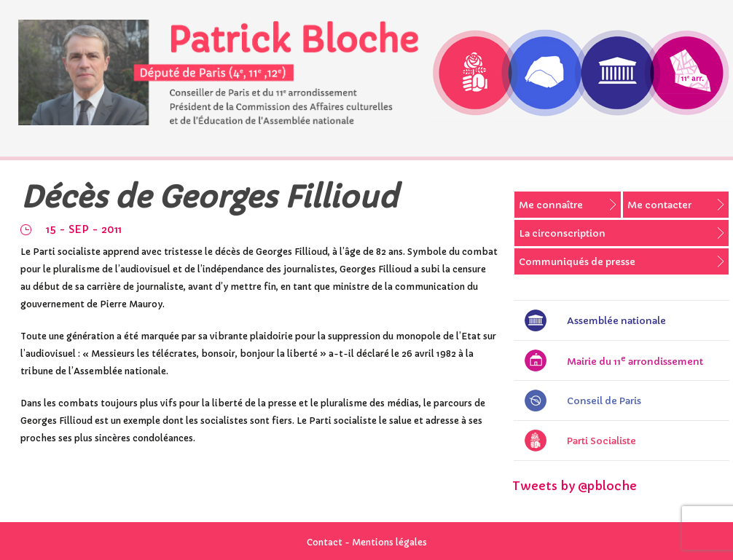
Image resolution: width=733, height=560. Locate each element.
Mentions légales (389, 542)
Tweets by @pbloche (575, 486)
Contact (325, 542)
